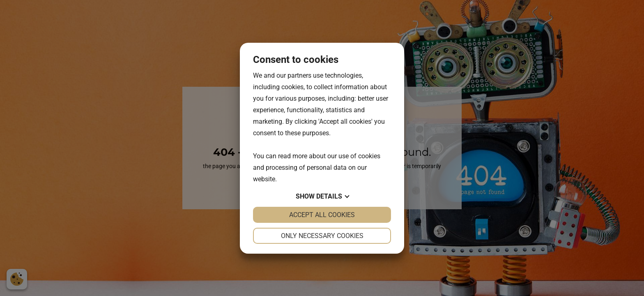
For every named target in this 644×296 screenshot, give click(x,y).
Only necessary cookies (322, 236)
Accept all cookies (322, 215)
